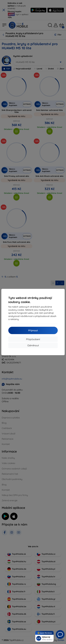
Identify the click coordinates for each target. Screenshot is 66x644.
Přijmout (33, 330)
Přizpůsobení (33, 339)
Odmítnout (33, 345)
